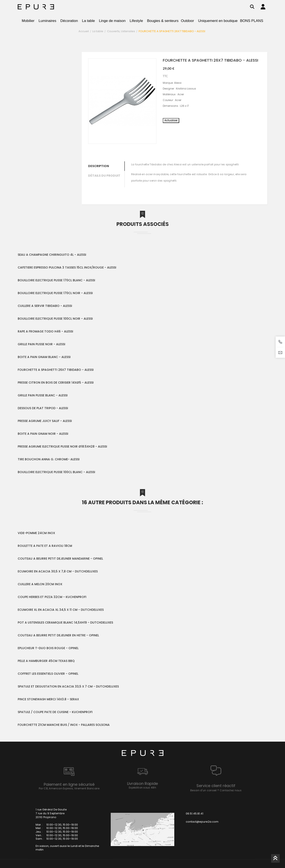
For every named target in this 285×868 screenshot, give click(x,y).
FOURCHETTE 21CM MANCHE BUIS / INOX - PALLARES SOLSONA (64, 725)
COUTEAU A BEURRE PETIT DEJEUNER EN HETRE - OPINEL (58, 635)
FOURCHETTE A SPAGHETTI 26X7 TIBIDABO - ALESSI (56, 370)
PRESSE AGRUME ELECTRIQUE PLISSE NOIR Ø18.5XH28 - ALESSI (62, 446)
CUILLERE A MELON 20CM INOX (40, 584)
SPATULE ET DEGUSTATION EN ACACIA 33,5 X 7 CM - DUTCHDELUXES (68, 686)
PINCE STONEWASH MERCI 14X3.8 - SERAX (48, 699)
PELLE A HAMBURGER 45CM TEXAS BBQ (46, 661)
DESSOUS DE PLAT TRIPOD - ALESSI (43, 408)
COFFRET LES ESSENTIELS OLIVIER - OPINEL (48, 674)
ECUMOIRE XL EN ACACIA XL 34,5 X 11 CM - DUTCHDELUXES (61, 610)
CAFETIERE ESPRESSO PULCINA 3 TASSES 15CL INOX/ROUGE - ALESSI (67, 267)
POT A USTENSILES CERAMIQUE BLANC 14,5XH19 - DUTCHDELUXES (65, 622)
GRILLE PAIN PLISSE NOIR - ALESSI (41, 344)
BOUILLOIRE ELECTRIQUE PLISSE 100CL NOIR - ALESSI (55, 319)
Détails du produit (104, 176)
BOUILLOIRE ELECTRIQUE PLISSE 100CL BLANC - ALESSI (56, 472)
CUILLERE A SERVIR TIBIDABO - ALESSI (45, 306)
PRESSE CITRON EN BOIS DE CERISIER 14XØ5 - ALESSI (56, 383)
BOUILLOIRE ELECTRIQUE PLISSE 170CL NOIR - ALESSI (55, 293)
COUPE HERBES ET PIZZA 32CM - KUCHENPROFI (52, 597)
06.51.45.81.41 (195, 814)
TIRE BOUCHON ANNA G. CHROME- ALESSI (49, 459)
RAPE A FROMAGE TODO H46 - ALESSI (45, 331)
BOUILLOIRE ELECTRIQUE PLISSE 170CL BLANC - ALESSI (56, 280)
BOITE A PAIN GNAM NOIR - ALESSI (43, 434)
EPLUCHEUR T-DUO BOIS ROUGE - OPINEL (48, 648)
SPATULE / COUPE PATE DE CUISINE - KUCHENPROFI (55, 712)
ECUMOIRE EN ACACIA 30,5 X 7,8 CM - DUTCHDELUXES (58, 571)
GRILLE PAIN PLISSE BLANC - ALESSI (43, 395)
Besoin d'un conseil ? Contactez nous (216, 790)
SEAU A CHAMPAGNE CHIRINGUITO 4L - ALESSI (52, 255)
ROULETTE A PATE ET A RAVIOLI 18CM (45, 546)
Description (99, 166)
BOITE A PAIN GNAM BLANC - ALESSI (44, 357)
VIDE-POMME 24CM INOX (36, 533)
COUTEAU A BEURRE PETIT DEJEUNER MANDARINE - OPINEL (60, 559)
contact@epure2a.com (202, 822)
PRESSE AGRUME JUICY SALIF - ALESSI (45, 421)
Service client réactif (216, 786)
